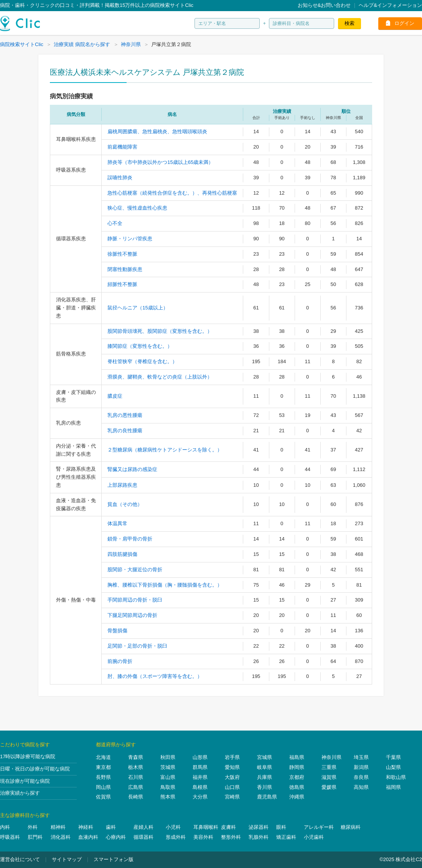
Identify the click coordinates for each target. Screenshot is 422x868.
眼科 (281, 827)
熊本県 (168, 797)
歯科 (111, 827)
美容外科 (203, 837)
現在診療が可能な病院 (25, 781)
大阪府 (232, 777)
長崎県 (136, 797)
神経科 (86, 827)
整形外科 (231, 837)
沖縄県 (297, 797)
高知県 (361, 787)
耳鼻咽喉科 (206, 827)
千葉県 (393, 757)
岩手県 (232, 757)
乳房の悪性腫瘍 (125, 415)
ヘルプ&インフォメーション (390, 5)
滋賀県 (329, 777)
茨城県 (168, 767)
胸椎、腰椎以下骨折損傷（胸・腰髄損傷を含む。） (165, 585)
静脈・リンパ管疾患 (130, 239)
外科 (33, 827)
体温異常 (117, 523)
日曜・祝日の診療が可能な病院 (35, 769)
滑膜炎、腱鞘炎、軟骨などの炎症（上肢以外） (160, 377)
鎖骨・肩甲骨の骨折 (130, 539)
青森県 (136, 757)
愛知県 (232, 767)
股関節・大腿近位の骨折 (135, 570)
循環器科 (143, 837)
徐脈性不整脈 (122, 254)
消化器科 (61, 837)
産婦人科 (143, 827)
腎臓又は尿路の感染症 (132, 469)
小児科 (173, 827)
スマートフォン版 (114, 859)
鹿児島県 (267, 797)
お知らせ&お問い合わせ (324, 5)
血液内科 (88, 837)
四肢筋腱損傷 (122, 554)
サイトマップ (67, 859)
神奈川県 (331, 757)
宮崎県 (232, 797)
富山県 (168, 777)
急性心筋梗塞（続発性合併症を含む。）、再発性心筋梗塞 (172, 193)
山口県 (232, 787)
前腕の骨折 (120, 661)
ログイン (404, 23)
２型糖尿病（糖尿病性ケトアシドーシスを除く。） (165, 450)
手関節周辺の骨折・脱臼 (135, 600)
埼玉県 (361, 757)
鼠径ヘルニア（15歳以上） (138, 308)
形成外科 (176, 837)
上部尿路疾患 (122, 485)
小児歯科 (314, 837)
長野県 (103, 777)
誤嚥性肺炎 (120, 178)
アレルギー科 (319, 827)
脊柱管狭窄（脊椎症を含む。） (142, 361)
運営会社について (20, 859)
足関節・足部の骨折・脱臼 (137, 646)
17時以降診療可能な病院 (28, 756)
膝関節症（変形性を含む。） (140, 346)
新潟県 (361, 767)
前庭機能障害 (122, 147)
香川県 (265, 787)
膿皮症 (115, 396)
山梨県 (393, 767)
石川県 (136, 777)
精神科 (58, 827)
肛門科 (35, 837)
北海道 (103, 757)
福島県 (297, 757)
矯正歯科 (286, 837)
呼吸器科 (10, 837)
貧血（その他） (125, 504)
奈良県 (361, 777)
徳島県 (297, 787)
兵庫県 (265, 777)
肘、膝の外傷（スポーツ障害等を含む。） (155, 676)
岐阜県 (265, 767)
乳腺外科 (259, 837)
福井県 (200, 777)
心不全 (115, 223)
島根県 (200, 787)
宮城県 (265, 757)
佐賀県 (103, 797)
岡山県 (103, 787)
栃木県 (136, 767)
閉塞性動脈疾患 (125, 269)
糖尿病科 (351, 827)
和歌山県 (396, 777)
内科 (5, 827)
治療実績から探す (20, 793)
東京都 (103, 767)
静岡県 (297, 767)
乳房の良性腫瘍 (125, 431)
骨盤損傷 (117, 631)
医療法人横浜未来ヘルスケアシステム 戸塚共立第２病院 (147, 72)
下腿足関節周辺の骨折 (132, 615)
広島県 (136, 787)
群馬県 (200, 767)
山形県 (200, 757)
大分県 (200, 797)
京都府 (297, 777)
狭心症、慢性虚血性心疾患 (137, 208)
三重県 (329, 767)
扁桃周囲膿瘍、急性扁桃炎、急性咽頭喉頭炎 (157, 131)
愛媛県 (329, 787)
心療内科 (116, 837)
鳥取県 (168, 787)
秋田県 (168, 757)
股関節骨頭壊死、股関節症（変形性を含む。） (160, 331)
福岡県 (393, 787)
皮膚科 (228, 827)
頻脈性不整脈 (122, 284)
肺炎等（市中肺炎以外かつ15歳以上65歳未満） (160, 162)
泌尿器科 (259, 827)
